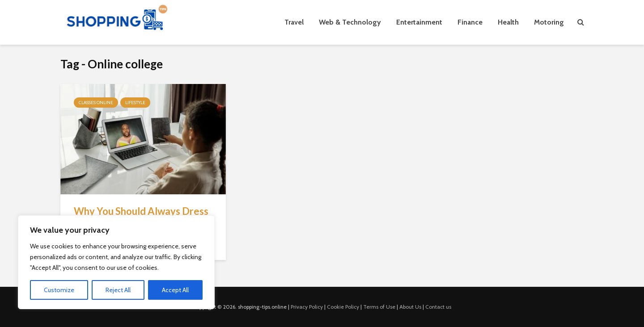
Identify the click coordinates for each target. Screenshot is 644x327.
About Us (410, 307)
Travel (294, 22)
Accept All (175, 290)
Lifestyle (135, 103)
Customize (59, 290)
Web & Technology (350, 22)
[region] (116, 262)
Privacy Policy (307, 307)
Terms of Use (379, 307)
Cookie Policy (343, 307)
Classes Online (96, 103)
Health (508, 22)
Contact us (438, 307)
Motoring (549, 22)
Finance (470, 22)
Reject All (118, 290)
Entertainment (419, 22)
